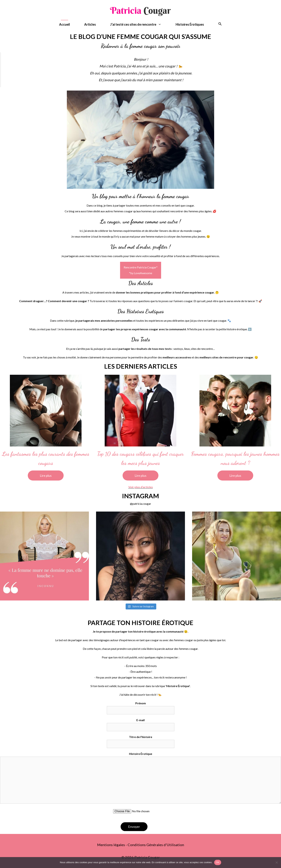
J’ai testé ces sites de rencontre (139, 24)
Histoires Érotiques (190, 24)
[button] (220, 24)
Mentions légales (111, 845)
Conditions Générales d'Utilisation (156, 845)
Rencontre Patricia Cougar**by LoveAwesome (141, 270)
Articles (90, 24)
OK (218, 862)
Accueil (65, 24)
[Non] (277, 862)
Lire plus (46, 476)
